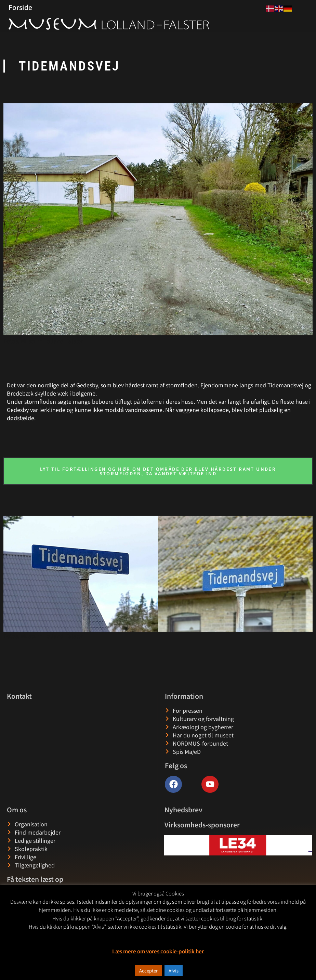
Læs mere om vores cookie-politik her (158, 951)
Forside (20, 7)
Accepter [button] (148, 971)
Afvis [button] (174, 971)
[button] (169, 845)
